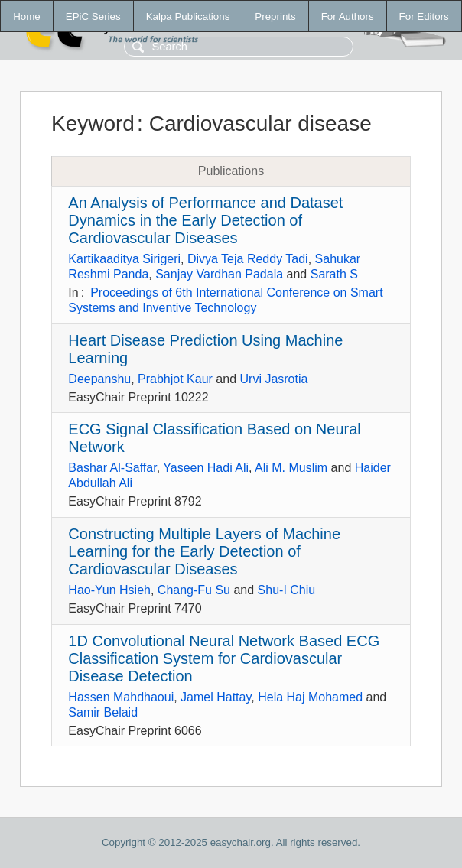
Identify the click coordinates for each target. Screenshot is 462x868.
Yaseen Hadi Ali (206, 468)
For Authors (348, 16)
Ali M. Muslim (291, 468)
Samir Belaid (103, 712)
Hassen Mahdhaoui (121, 697)
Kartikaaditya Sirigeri (124, 259)
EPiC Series (93, 16)
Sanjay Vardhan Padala (219, 274)
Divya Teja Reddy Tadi (248, 259)
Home (27, 16)
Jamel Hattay (216, 697)
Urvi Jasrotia (274, 379)
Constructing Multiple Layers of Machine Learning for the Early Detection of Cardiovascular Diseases (204, 551)
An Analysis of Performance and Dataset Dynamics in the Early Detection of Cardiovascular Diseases (205, 220)
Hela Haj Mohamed (310, 697)
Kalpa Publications (188, 16)
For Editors (424, 16)
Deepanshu (99, 379)
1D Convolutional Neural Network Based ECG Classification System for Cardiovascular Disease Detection (224, 658)
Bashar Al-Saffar (112, 468)
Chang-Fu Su (194, 590)
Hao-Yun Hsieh (109, 590)
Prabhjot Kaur (175, 379)
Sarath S (334, 274)
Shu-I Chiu (287, 590)
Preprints (275, 16)
